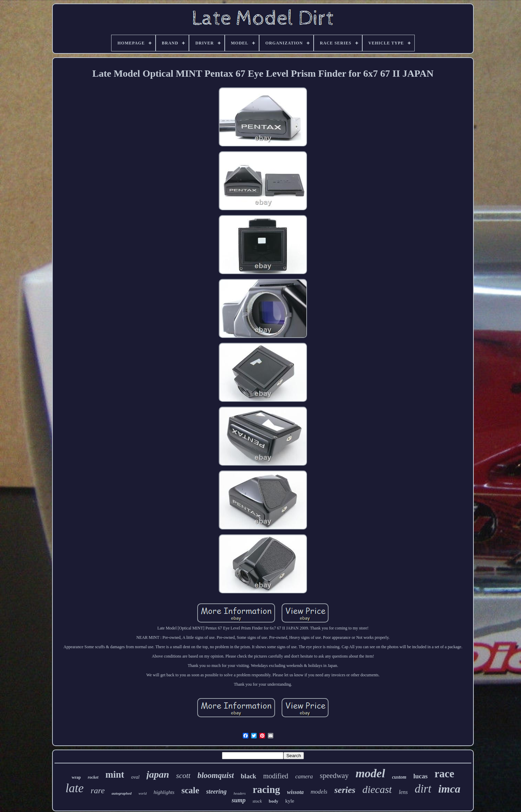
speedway (334, 776)
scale (190, 790)
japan (158, 774)
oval (135, 777)
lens (403, 792)
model (370, 773)
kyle (290, 801)
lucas (420, 776)
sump (239, 800)
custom (399, 777)
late (74, 788)
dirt (423, 789)
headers (240, 793)
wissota (295, 792)
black (248, 776)
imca (449, 789)
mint (115, 775)
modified (276, 776)
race (444, 774)
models (319, 792)
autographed (121, 793)
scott (183, 775)
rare (98, 790)
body (274, 801)
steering (217, 792)
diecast (377, 789)
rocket (93, 777)
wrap (76, 777)
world (143, 793)
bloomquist (216, 775)
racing (266, 789)
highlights (164, 792)
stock (257, 801)
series (345, 790)
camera (304, 776)
